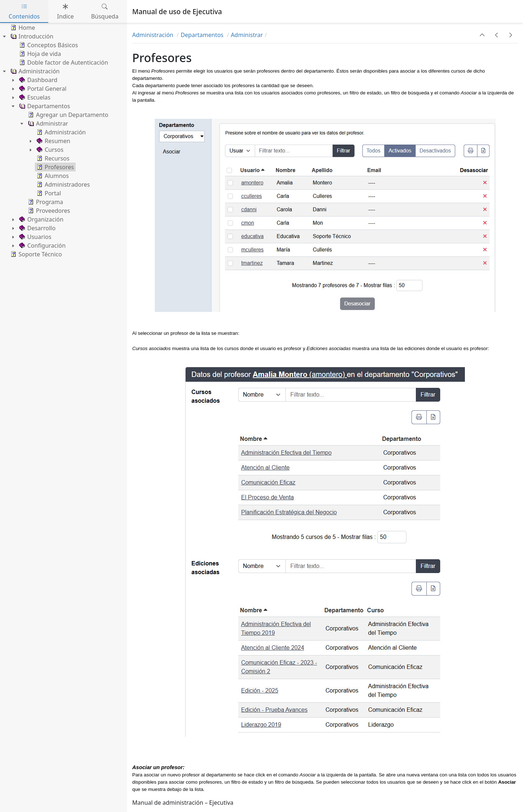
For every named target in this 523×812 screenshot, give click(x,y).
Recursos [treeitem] (52, 158)
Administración (153, 35)
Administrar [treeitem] (47, 123)
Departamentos (203, 35)
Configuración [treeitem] (42, 245)
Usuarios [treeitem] (35, 237)
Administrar (247, 35)
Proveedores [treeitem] (48, 211)
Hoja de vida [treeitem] (39, 54)
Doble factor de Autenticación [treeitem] (63, 62)
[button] (482, 35)
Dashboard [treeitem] (38, 80)
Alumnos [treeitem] (52, 176)
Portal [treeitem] (48, 193)
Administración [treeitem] (34, 71)
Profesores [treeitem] (55, 167)
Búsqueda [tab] (105, 11)
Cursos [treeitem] (49, 150)
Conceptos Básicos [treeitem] (48, 45)
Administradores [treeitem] (62, 184)
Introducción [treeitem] (31, 36)
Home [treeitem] (22, 28)
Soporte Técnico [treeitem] (35, 254)
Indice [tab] (65, 11)
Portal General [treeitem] (42, 89)
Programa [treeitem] (45, 202)
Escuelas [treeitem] (34, 97)
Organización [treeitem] (41, 219)
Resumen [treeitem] (53, 141)
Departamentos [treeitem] (44, 106)
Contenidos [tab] (24, 11)
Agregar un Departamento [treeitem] (67, 115)
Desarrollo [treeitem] (37, 228)
